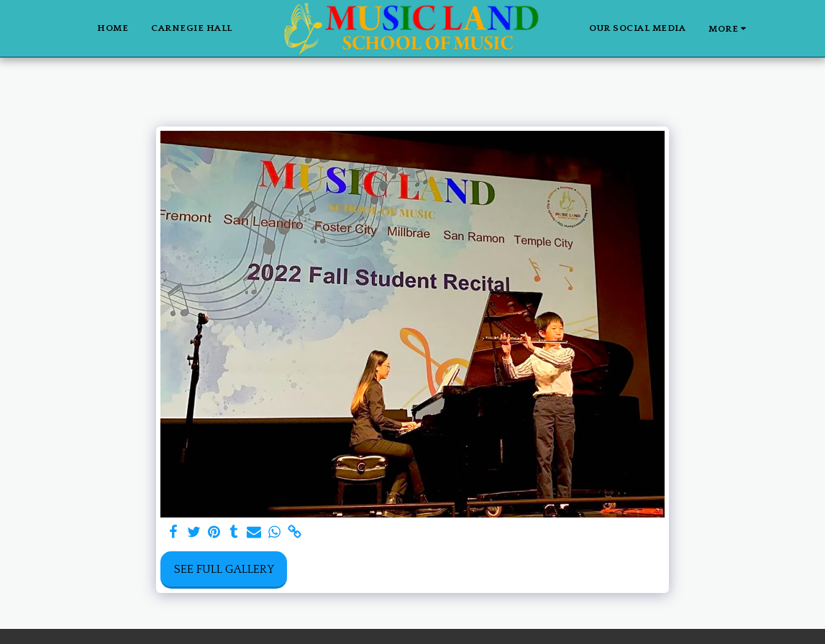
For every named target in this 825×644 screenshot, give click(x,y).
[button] (772, 28)
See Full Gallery (224, 569)
